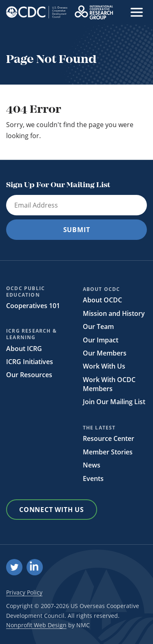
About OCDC (102, 289)
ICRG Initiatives (30, 362)
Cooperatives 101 (33, 306)
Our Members (105, 353)
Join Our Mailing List (114, 402)
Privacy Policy (24, 592)
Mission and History (114, 313)
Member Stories (108, 452)
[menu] (137, 12)
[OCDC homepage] (37, 12)
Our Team (98, 326)
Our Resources (29, 375)
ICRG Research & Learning (31, 334)
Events (93, 479)
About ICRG (24, 349)
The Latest (99, 428)
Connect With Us (52, 510)
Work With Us (104, 366)
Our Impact (101, 340)
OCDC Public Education (25, 292)
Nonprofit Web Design (36, 625)
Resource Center (109, 438)
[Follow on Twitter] (14, 567)
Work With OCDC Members (109, 384)
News (92, 465)
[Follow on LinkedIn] (35, 567)
